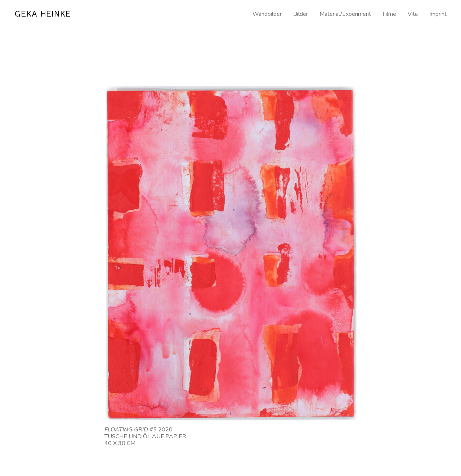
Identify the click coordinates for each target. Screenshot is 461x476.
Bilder (301, 14)
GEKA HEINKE (46, 14)
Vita (413, 14)
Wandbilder (267, 14)
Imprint (438, 14)
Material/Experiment (345, 14)
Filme (389, 14)
